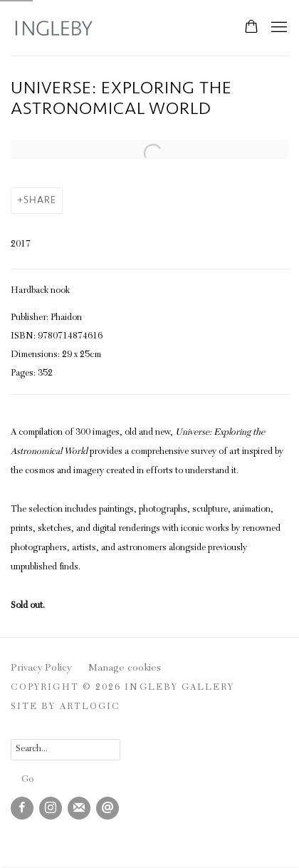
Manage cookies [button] (125, 668)
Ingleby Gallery (53, 28)
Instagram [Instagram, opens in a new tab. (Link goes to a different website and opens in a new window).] (51, 808)
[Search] (65, 750)
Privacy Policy (41, 668)
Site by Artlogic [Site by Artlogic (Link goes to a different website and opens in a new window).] (65, 707)
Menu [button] (278, 28)
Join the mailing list (79, 808)
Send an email (107, 808)
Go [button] (27, 780)
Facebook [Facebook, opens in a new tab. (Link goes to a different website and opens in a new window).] (22, 808)
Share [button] (40, 200)
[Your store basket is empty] (251, 28)
